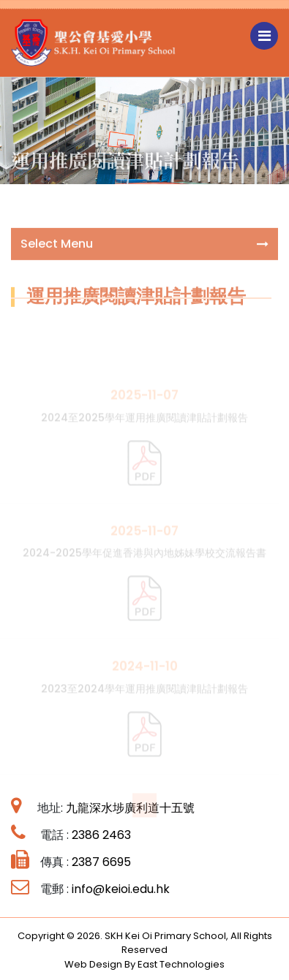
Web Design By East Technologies (144, 964)
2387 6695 (101, 862)
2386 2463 (101, 835)
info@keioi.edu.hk (121, 889)
